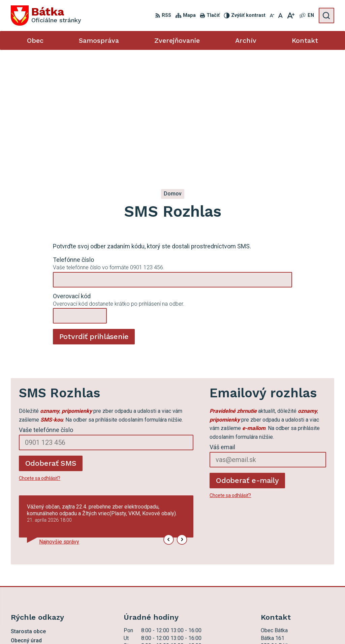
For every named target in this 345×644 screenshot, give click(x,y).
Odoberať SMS (51, 340)
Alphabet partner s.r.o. (113, 626)
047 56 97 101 (278, 568)
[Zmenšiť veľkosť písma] (272, 16)
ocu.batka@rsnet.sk (284, 576)
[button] (169, 417)
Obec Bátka (197, 626)
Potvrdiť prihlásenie (94, 213)
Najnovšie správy (59, 419)
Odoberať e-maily (247, 357)
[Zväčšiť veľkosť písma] (291, 16)
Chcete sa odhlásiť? (40, 355)
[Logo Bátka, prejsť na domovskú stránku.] (46, 16)
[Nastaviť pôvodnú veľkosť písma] (280, 16)
